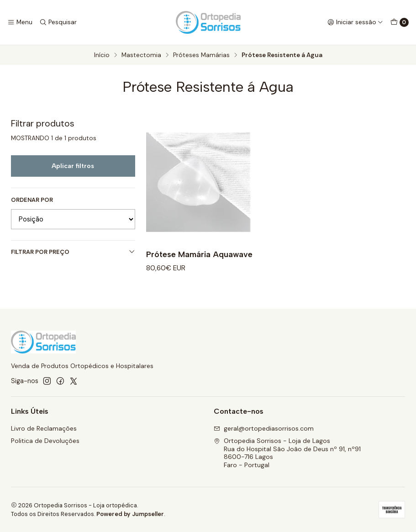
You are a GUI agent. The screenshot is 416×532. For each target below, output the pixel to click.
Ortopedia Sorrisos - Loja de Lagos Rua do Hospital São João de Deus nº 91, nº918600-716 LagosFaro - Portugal (287, 453)
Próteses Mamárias (201, 55)
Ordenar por (32, 200)
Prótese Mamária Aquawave (199, 254)
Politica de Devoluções (45, 441)
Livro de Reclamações (44, 428)
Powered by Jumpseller (130, 514)
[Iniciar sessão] (355, 22)
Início (102, 55)
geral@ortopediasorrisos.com (264, 428)
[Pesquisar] (58, 22)
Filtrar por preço (73, 252)
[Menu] (20, 22)
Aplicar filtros (73, 166)
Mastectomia (141, 55)
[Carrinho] (400, 22)
